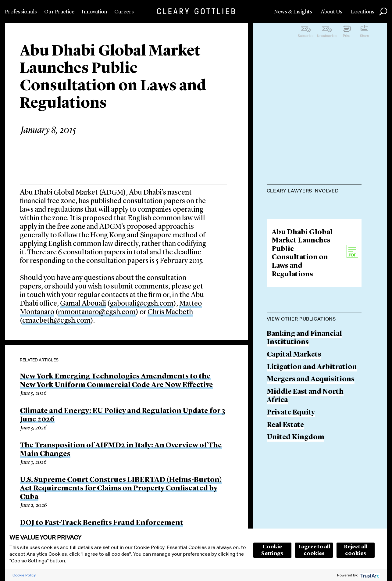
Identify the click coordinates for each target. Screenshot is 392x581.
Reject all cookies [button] (356, 550)
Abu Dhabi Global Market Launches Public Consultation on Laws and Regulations (302, 331)
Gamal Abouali (83, 304)
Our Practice (59, 12)
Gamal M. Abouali (297, 206)
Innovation (94, 12)
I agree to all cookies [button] (314, 550)
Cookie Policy (24, 575)
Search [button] (383, 12)
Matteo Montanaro (299, 229)
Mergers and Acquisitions (311, 457)
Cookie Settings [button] (272, 550)
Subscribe (306, 36)
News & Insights (293, 12)
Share (364, 36)
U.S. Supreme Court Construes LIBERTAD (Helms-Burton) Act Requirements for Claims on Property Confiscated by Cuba (121, 489)
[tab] (314, 192)
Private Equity (291, 490)
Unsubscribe (327, 36)
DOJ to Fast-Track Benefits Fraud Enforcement (102, 523)
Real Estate (285, 503)
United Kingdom (296, 515)
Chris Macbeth (170, 312)
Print (346, 36)
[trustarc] (369, 575)
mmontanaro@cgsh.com (97, 312)
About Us (331, 12)
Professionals (21, 12)
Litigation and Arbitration (312, 445)
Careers (124, 12)
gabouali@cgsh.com (142, 304)
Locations (363, 12)
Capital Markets (294, 432)
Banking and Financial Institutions (304, 416)
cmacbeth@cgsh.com (56, 321)
